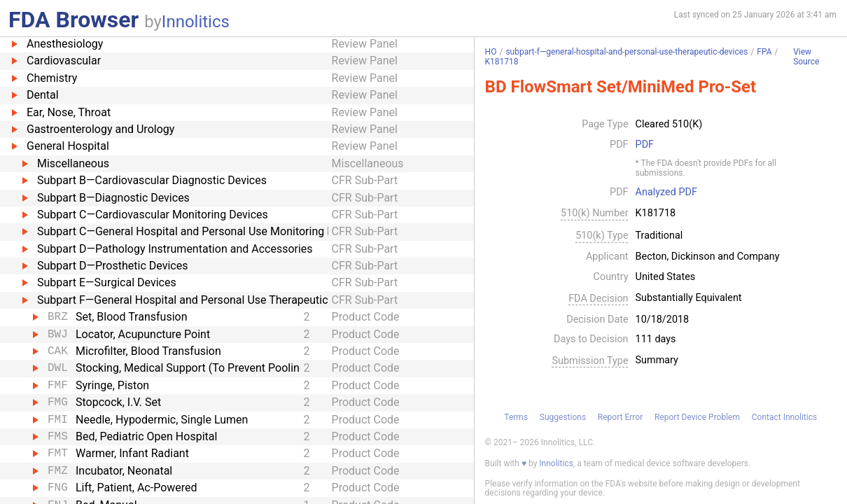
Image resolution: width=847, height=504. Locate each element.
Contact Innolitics (784, 417)
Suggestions (563, 417)
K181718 (502, 62)
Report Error (620, 417)
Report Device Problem (697, 417)
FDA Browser (73, 20)
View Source (806, 57)
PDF (645, 145)
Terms (516, 417)
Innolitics (196, 22)
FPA (764, 52)
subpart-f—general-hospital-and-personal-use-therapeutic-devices (626, 52)
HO (491, 52)
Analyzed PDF (666, 192)
